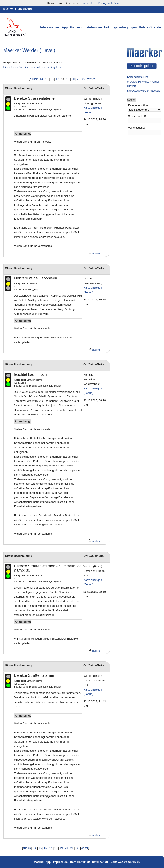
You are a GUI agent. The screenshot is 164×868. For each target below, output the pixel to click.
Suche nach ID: (138, 116)
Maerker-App (42, 862)
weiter (91, 79)
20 (73, 79)
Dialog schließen (109, 3)
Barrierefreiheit (80, 862)
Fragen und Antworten (86, 27)
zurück (34, 79)
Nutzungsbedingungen (120, 27)
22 (84, 79)
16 (52, 79)
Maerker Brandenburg (18, 9)
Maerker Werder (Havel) (29, 50)
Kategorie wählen (139, 105)
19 (68, 79)
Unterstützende (150, 27)
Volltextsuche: (137, 128)
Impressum (61, 862)
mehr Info (88, 3)
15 (47, 79)
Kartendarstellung (138, 77)
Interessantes (50, 27)
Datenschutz (100, 862)
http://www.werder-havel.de (144, 91)
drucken (94, 254)
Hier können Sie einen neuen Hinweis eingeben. (33, 67)
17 (57, 79)
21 (78, 79)
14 (41, 79)
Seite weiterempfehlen (125, 862)
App (65, 27)
